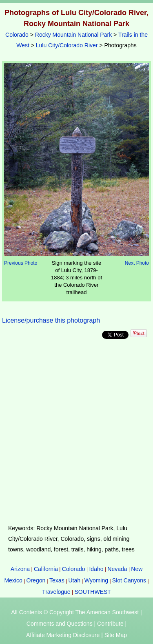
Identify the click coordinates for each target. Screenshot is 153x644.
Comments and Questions (60, 624)
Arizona (20, 569)
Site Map (116, 635)
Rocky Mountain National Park (73, 35)
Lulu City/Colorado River (67, 45)
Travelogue (56, 592)
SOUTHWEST (92, 592)
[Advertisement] (76, 432)
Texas (57, 580)
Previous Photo (21, 263)
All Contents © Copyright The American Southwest (75, 612)
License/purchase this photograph (51, 320)
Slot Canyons (129, 580)
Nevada (117, 569)
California (46, 569)
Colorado (17, 35)
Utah (74, 580)
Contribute (110, 624)
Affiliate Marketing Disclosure (63, 635)
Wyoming (96, 580)
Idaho (96, 569)
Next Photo (137, 263)
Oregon (36, 580)
